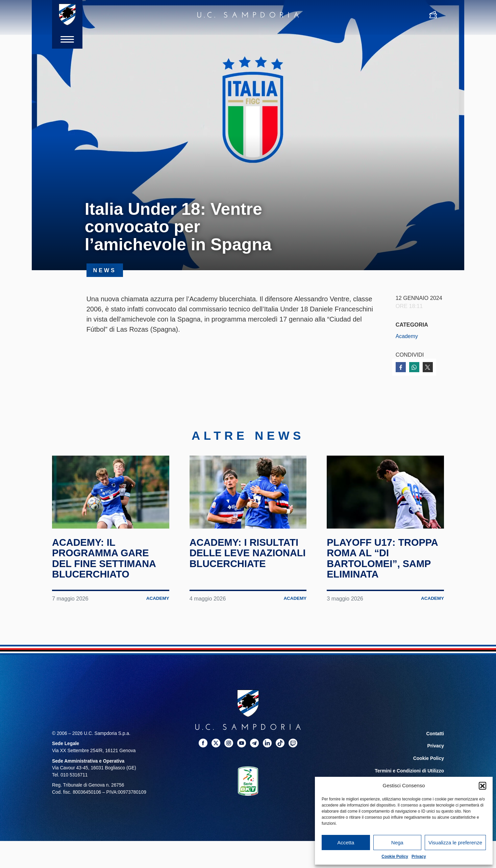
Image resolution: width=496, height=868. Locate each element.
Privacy (419, 857)
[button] (482, 786)
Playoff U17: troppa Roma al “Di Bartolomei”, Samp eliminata (384, 558)
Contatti (435, 733)
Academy (407, 336)
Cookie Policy (395, 857)
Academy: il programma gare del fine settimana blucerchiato (106, 558)
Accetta (346, 843)
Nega (397, 843)
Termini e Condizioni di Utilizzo (410, 770)
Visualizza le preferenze (455, 843)
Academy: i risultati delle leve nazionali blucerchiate (246, 558)
